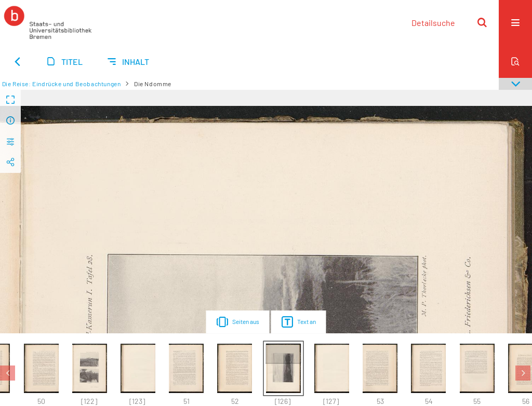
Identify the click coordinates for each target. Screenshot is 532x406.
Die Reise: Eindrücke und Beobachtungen (62, 84)
